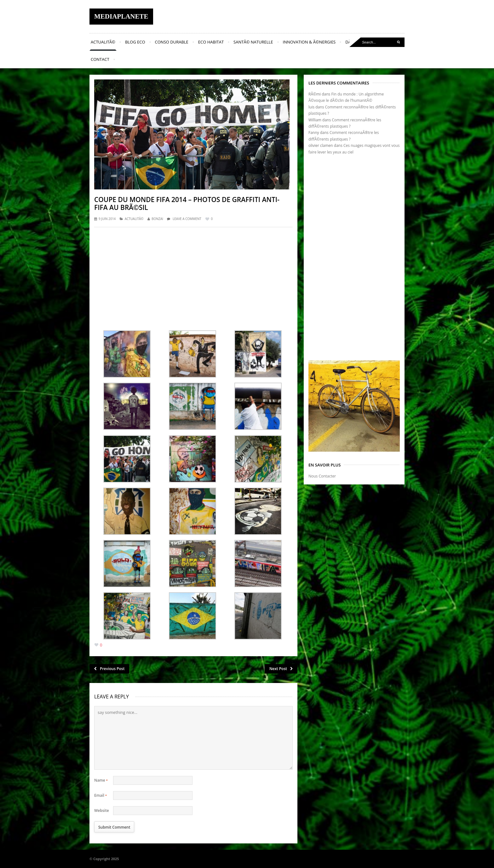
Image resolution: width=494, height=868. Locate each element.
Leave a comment (187, 219)
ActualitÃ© (103, 42)
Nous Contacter (322, 476)
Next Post (281, 669)
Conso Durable (172, 42)
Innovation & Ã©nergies (309, 42)
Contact (100, 59)
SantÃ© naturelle (253, 42)
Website (102, 810)
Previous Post (109, 669)
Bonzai (157, 219)
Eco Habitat (211, 42)
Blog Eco (135, 42)
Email (101, 795)
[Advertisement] (193, 277)
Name (101, 780)
